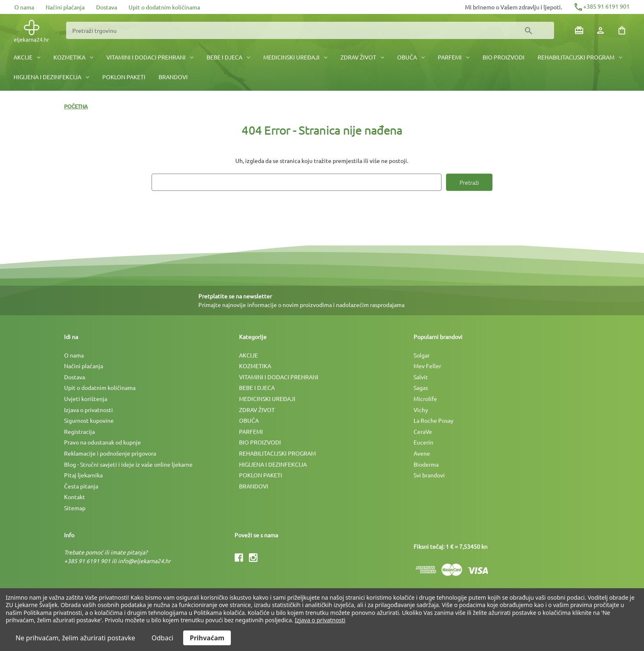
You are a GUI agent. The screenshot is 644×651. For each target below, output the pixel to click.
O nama (24, 7)
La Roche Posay (434, 420)
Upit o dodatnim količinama (164, 7)
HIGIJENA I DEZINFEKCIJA (51, 77)
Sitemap (75, 508)
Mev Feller (427, 366)
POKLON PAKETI (124, 77)
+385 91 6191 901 (601, 6)
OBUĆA (411, 57)
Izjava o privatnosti (89, 410)
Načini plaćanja (65, 7)
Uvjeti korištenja (86, 399)
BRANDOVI (173, 77)
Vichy (421, 410)
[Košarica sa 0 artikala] (622, 30)
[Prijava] (600, 30)
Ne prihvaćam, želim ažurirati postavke (75, 638)
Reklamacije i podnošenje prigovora (110, 453)
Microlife (425, 399)
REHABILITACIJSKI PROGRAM (580, 57)
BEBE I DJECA (228, 57)
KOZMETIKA (73, 57)
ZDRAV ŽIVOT (362, 57)
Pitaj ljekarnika (83, 475)
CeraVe (423, 431)
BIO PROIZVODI (504, 57)
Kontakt (75, 497)
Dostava (107, 7)
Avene (422, 453)
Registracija (79, 431)
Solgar (422, 355)
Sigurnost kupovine (89, 420)
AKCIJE (27, 57)
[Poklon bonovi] (579, 30)
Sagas (421, 387)
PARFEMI (454, 57)
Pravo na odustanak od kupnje (102, 442)
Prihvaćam (207, 638)
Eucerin (423, 442)
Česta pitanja (81, 486)
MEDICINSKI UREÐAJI (295, 57)
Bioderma (426, 464)
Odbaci (162, 638)
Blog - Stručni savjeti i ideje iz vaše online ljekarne (128, 464)
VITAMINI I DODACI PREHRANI (150, 57)
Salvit (421, 377)
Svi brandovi (429, 475)
